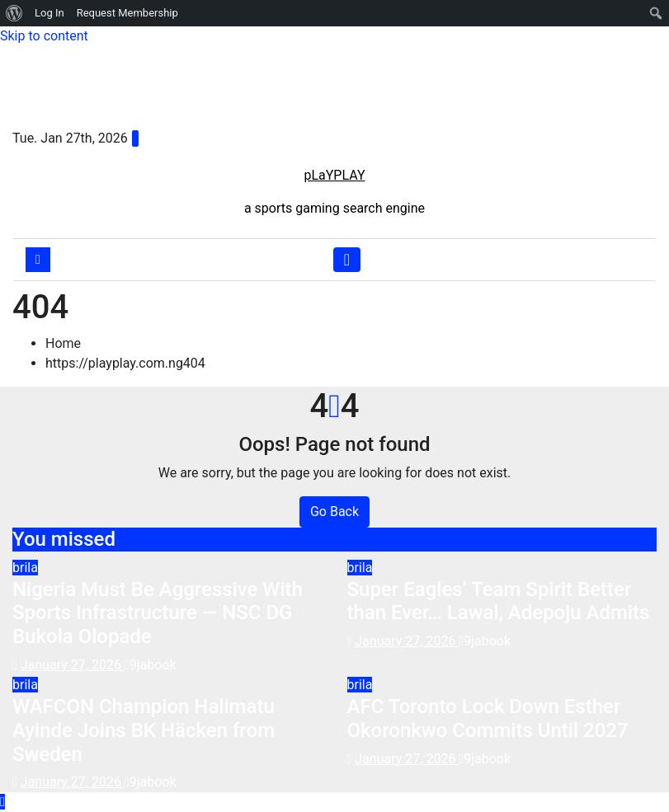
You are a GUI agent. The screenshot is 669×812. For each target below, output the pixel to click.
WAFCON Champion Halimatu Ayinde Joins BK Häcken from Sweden (144, 730)
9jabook (151, 665)
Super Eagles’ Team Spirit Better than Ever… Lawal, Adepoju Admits (499, 601)
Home (63, 343)
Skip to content (44, 36)
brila (25, 568)
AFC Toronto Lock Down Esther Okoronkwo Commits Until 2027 (488, 718)
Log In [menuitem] (49, 13)
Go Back (334, 512)
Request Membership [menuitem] (127, 13)
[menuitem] (14, 13)
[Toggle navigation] (347, 260)
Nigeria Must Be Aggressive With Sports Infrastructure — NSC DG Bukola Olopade (158, 613)
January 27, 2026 (73, 665)
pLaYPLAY (334, 175)
